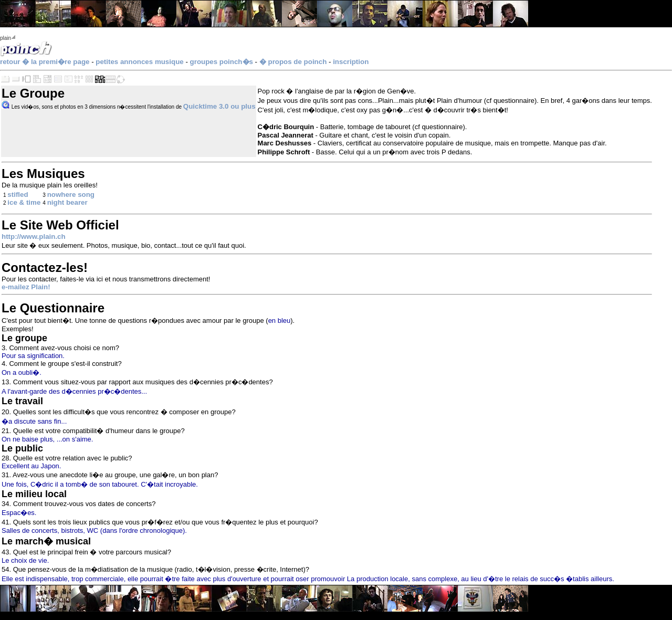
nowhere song (71, 195)
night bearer (67, 202)
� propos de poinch (293, 62)
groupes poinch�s (222, 62)
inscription (351, 62)
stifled (18, 195)
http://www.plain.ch (34, 237)
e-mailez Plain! (26, 287)
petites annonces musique (139, 62)
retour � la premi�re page (45, 62)
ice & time (24, 202)
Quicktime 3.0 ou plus (219, 106)
